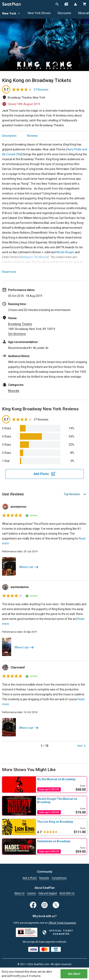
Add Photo (41, 474)
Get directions (17, 334)
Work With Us (67, 893)
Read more (9, 272)
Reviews (32, 136)
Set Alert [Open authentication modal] (74, 974)
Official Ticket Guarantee (62, 923)
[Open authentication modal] (75, 4)
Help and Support (48, 893)
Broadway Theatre (20, 324)
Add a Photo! (30, 878)
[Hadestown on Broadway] (61, 841)
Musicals (14, 391)
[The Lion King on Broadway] (61, 822)
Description (9, 136)
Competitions (59, 878)
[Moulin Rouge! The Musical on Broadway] (61, 800)
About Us (20, 893)
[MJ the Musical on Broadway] (61, 779)
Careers (31, 893)
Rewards (44, 878)
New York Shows (39, 13)
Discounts (64, 13)
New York (11, 14)
